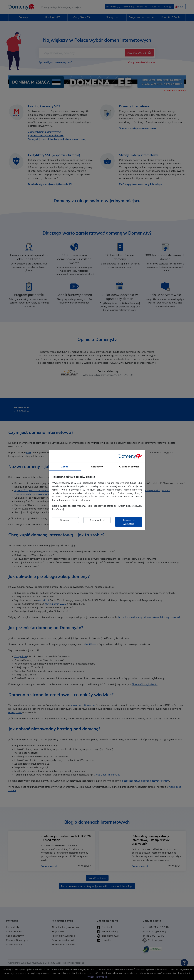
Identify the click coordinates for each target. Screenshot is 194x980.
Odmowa (65, 520)
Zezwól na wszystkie (129, 522)
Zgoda (65, 467)
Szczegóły (97, 467)
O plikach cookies (129, 467)
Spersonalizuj (97, 520)
